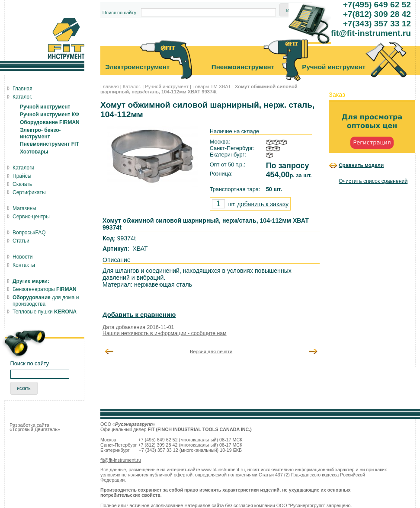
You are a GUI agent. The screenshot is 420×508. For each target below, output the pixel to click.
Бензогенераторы (45, 289)
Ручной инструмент (167, 86)
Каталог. (132, 86)
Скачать (22, 184)
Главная (110, 86)
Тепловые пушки (45, 312)
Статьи (21, 241)
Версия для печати (211, 351)
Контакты (24, 265)
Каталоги (23, 168)
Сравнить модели (361, 165)
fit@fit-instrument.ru (121, 460)
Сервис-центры (31, 217)
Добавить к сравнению (139, 315)
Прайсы (22, 176)
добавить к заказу (263, 204)
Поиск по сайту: (120, 13)
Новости (22, 257)
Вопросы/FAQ (29, 233)
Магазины (24, 208)
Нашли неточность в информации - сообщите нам (165, 333)
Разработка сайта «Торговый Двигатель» (35, 427)
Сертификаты (29, 192)
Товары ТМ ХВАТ (212, 86)
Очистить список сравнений (373, 181)
